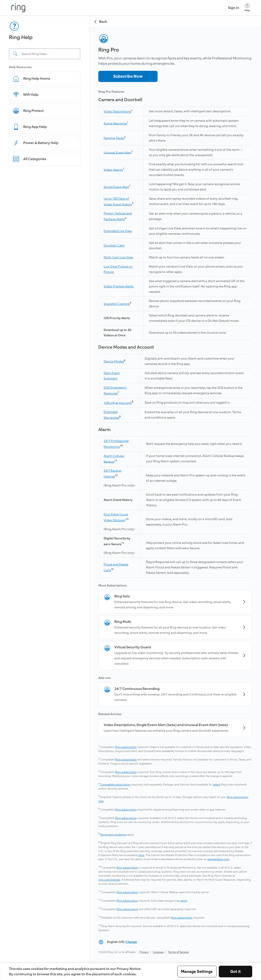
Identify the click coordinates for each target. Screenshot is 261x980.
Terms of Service (178, 952)
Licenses (158, 952)
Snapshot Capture (117, 304)
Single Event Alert (116, 187)
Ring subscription (126, 747)
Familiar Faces (114, 138)
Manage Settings (197, 972)
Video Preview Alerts (119, 286)
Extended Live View (118, 231)
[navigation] (45, 489)
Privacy (144, 952)
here (141, 855)
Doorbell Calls (114, 246)
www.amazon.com (218, 859)
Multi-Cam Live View (118, 257)
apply (184, 901)
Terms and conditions (113, 835)
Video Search (113, 170)
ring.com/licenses (109, 880)
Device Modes (114, 361)
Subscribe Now (128, 76)
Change (131, 942)
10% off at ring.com (118, 403)
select (217, 785)
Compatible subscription (115, 785)
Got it (235, 972)
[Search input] (45, 54)
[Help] (247, 8)
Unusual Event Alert (118, 152)
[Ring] (18, 8)
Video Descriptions (117, 112)
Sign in (234, 8)
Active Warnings (115, 123)
